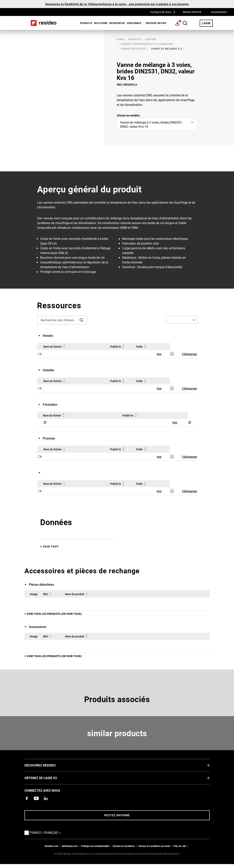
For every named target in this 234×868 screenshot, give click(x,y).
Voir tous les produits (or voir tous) (54, 614)
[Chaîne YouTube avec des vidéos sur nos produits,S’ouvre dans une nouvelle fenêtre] (36, 798)
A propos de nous (164, 12)
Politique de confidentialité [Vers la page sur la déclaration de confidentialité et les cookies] (95, 846)
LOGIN (207, 23)
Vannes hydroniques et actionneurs (147, 44)
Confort (151, 39)
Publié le (118, 346)
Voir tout (51, 546)
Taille (142, 346)
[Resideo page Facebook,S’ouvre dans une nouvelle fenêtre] (27, 798)
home (120, 39)
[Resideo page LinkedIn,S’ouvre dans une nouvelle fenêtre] (46, 798)
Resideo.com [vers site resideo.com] (52, 846)
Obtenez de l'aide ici (47, 778)
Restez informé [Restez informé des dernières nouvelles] (117, 815)
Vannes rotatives (133, 49)
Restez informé (192, 12)
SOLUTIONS (101, 23)
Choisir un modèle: (128, 115)
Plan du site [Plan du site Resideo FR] (180, 846)
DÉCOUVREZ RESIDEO (46, 765)
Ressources (117, 23)
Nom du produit (77, 594)
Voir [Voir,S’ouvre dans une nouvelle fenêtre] (159, 354)
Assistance (134, 23)
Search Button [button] (185, 23)
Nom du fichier (55, 346)
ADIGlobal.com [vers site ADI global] (70, 846)
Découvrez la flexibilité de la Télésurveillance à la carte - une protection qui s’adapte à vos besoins (117, 4)
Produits (86, 23)
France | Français (46, 832)
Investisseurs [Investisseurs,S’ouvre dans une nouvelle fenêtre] (219, 12)
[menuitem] (85, 23)
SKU (48, 594)
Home (44, 23)
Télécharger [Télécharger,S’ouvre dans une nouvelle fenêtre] (189, 354)
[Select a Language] (181, 320)
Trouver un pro (156, 23)
